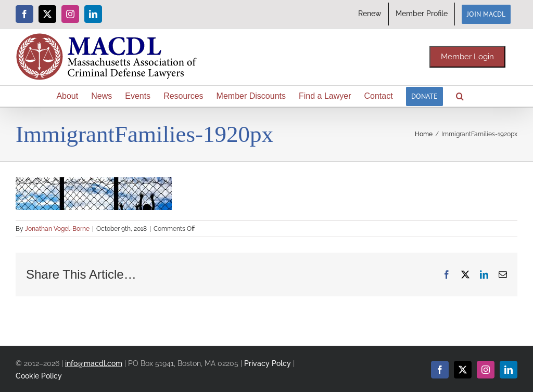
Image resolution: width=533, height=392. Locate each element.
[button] (460, 96)
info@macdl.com (94, 363)
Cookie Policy (39, 376)
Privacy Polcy (268, 363)
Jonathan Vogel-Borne (57, 229)
